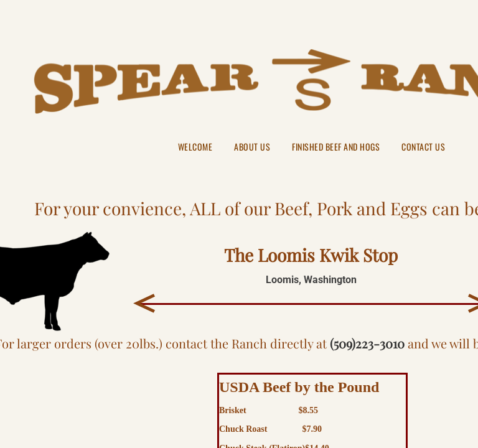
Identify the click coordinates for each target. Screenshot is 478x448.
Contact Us (423, 147)
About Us (252, 147)
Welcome (195, 147)
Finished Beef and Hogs (336, 147)
